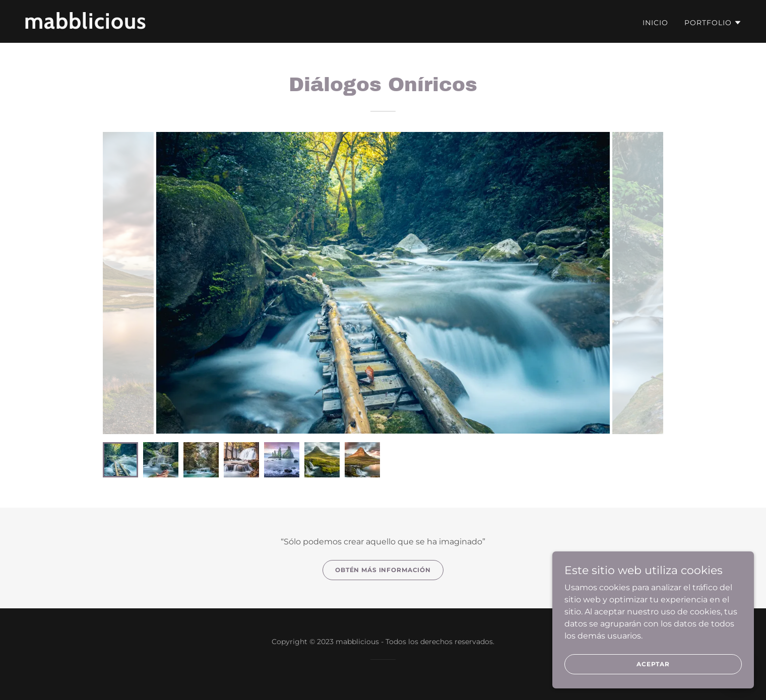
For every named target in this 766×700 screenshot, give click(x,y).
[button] (713, 23)
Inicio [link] (655, 23)
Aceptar (653, 664)
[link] (150, 26)
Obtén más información (383, 570)
